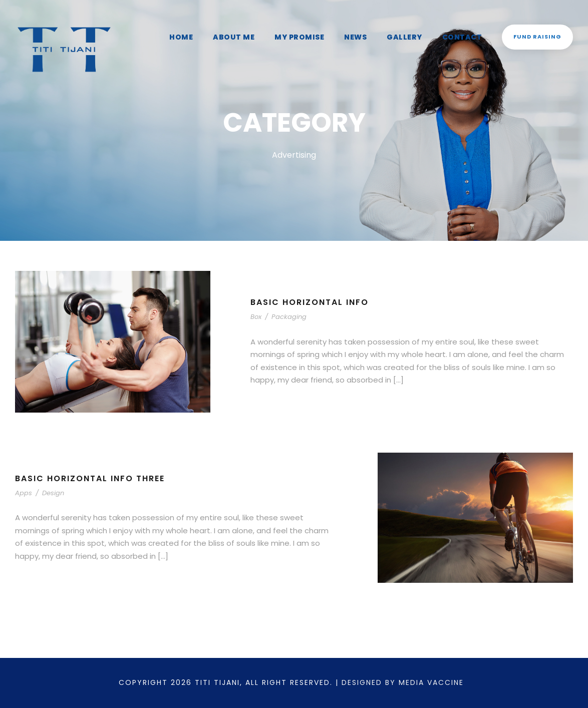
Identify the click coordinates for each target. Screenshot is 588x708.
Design (49, 499)
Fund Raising (539, 37)
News (363, 37)
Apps (23, 499)
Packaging (285, 323)
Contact (467, 37)
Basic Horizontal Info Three (93, 484)
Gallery (411, 37)
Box (256, 323)
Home (194, 37)
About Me (245, 37)
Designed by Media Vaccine (408, 682)
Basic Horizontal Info (311, 309)
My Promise (308, 37)
